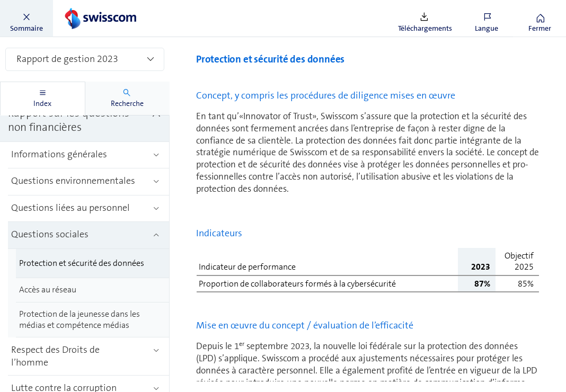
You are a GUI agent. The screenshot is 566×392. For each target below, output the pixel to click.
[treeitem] (85, 121)
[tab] (43, 99)
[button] (26, 19)
